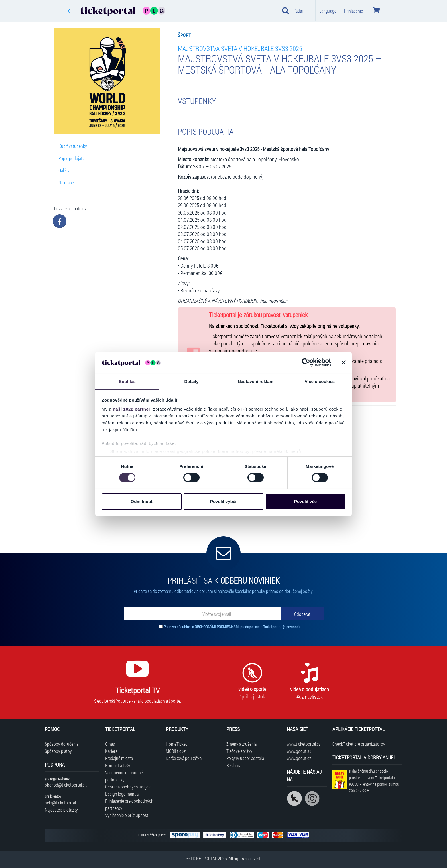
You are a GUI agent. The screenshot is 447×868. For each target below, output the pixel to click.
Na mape (66, 183)
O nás (110, 744)
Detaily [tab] (192, 381)
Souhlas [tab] (127, 381)
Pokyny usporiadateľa (245, 758)
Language (328, 11)
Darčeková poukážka (184, 758)
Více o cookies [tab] (320, 381)
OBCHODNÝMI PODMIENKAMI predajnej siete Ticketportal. (239, 627)
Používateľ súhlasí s (232, 627)
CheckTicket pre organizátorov (359, 744)
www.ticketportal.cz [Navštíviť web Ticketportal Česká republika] (304, 744)
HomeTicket (176, 744)
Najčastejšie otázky (61, 810)
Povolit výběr (223, 501)
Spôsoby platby (58, 751)
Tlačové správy (239, 751)
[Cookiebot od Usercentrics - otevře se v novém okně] (306, 362)
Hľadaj (292, 11)
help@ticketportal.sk (63, 803)
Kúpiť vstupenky (73, 146)
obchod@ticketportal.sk (66, 785)
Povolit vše (305, 501)
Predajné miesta (119, 758)
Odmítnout (142, 501)
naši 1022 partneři (132, 409)
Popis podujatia (72, 158)
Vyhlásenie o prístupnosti (127, 815)
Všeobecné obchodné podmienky (124, 776)
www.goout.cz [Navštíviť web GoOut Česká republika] (299, 758)
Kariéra (111, 751)
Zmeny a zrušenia (241, 744)
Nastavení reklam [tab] (256, 381)
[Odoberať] (302, 614)
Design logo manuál (122, 794)
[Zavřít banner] (344, 362)
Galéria (64, 170)
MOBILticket (176, 751)
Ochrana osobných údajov (128, 787)
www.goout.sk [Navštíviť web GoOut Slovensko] (299, 751)
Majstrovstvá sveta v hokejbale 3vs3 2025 (240, 48)
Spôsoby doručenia (62, 744)
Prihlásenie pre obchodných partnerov (129, 804)
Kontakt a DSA (118, 765)
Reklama (234, 765)
